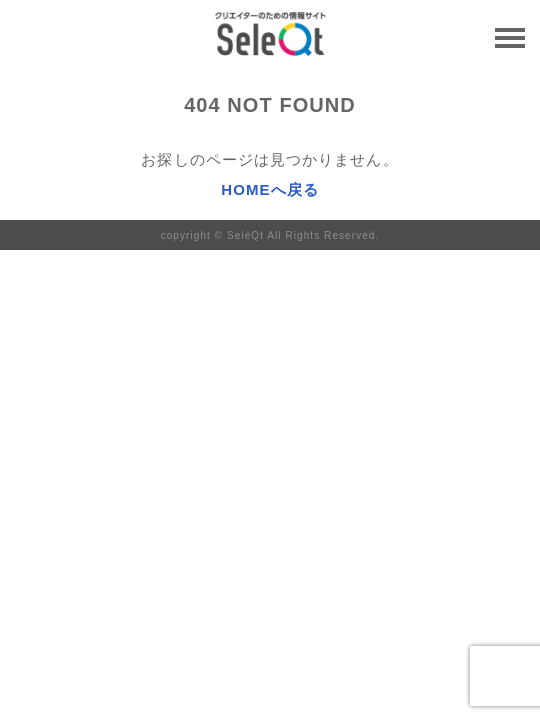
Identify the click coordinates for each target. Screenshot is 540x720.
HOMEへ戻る (270, 189)
